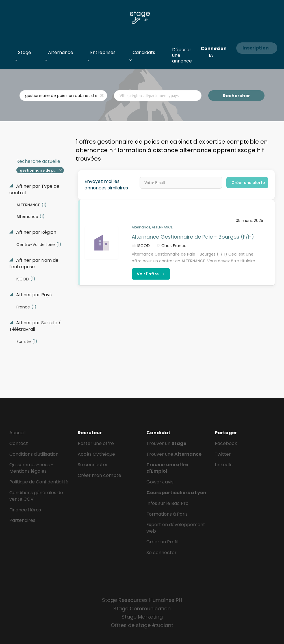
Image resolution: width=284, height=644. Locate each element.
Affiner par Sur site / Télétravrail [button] (35, 326)
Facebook (226, 443)
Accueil (17, 433)
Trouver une (174, 454)
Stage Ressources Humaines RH (142, 600)
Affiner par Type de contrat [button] (34, 190)
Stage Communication (142, 609)
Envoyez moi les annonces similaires (106, 185)
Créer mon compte (99, 475)
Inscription (256, 48)
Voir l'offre (151, 274)
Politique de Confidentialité (39, 482)
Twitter (223, 454)
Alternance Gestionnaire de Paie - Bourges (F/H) (193, 237)
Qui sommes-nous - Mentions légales (31, 468)
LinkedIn (224, 465)
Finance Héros (25, 510)
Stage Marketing (142, 617)
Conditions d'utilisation (34, 454)
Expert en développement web (176, 528)
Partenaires (22, 520)
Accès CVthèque (96, 454)
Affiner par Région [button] (36, 232)
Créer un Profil (162, 542)
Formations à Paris (167, 514)
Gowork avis (160, 482)
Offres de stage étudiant (142, 625)
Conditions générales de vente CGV (36, 496)
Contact (19, 443)
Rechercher (236, 96)
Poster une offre (96, 443)
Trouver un (166, 443)
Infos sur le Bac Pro (167, 503)
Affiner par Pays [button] (33, 295)
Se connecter (93, 465)
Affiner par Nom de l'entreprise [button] (34, 264)
